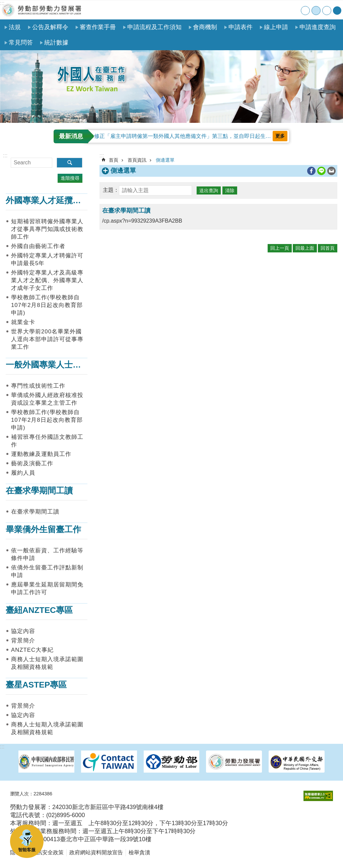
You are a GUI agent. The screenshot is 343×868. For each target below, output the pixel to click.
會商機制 (205, 27)
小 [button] (305, 11)
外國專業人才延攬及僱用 (52, 200)
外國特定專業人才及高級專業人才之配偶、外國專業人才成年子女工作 (47, 280)
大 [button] (327, 11)
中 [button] (316, 11)
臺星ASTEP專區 (36, 685)
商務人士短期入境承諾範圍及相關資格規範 (47, 663)
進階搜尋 (70, 178)
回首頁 (328, 248)
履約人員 (23, 473)
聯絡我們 (280, 10)
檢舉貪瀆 (139, 852)
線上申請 (276, 27)
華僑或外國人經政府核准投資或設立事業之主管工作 (47, 399)
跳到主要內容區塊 (4, 4)
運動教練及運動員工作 (41, 454)
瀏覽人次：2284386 (31, 794)
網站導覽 (266, 10)
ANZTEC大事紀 (32, 650)
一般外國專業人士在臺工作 (56, 365)
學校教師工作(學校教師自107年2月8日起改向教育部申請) (47, 305)
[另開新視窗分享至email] (331, 171)
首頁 (253, 10)
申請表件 (241, 27)
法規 (15, 27)
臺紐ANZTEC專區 (39, 610)
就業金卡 (23, 322)
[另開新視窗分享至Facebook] (311, 171)
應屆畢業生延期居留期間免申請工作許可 (47, 588)
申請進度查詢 (318, 27)
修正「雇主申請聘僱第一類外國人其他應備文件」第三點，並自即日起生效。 (185, 136)
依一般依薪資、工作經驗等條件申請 (47, 554)
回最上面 (305, 248)
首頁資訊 (137, 160)
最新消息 (71, 136)
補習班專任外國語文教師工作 (47, 441)
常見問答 (21, 43)
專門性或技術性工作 (38, 386)
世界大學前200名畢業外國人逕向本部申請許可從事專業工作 (47, 339)
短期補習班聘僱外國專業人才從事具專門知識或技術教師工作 (47, 229)
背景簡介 (23, 641)
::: (2, 3)
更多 (280, 136)
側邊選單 (165, 160)
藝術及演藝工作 (32, 463)
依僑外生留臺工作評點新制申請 (47, 571)
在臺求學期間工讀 (39, 491)
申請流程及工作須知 (154, 27)
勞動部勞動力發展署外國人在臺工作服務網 (42, 10)
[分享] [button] (337, 11)
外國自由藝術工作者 (38, 246)
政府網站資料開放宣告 (96, 852)
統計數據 (56, 43)
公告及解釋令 (50, 27)
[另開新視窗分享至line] (321, 171)
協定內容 (23, 631)
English (294, 10)
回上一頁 (280, 248)
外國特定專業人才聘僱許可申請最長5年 (47, 259)
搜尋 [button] (70, 163)
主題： (111, 190)
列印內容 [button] (302, 171)
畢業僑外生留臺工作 (43, 529)
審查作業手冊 (98, 27)
